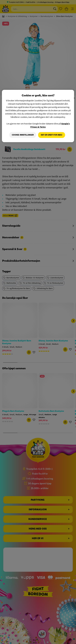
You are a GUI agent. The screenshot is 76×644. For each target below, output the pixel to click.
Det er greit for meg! (52, 135)
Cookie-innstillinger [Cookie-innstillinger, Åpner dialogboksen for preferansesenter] (23, 135)
